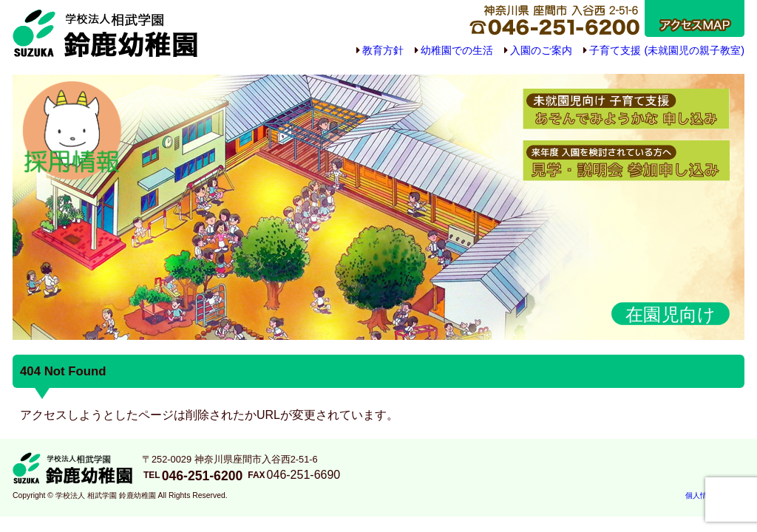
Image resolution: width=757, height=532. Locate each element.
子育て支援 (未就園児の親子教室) (667, 50)
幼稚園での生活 (457, 50)
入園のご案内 (541, 50)
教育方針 (383, 50)
